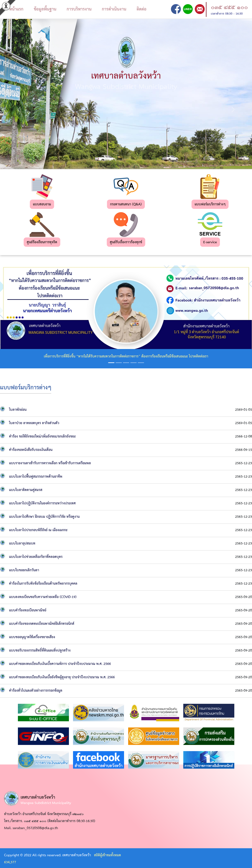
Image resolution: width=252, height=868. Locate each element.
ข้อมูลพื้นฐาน (45, 9)
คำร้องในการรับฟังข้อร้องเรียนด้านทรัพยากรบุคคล (43, 584)
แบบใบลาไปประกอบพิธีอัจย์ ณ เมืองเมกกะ (38, 530)
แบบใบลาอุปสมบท (22, 544)
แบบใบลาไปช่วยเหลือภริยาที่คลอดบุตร (36, 557)
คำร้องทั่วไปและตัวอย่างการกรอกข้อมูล (36, 691)
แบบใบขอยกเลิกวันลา (24, 570)
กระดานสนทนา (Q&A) (126, 204)
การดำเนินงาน (114, 9)
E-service (210, 242)
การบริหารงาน (79, 9)
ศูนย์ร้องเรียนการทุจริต (42, 242)
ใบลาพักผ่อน (18, 410)
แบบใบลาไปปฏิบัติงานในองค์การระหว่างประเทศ (42, 503)
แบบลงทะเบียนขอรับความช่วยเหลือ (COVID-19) (43, 597)
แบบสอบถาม (42, 204)
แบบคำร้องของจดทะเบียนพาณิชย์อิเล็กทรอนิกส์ (42, 624)
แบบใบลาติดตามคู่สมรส (26, 490)
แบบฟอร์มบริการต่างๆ (210, 204)
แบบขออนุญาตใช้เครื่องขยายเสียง (32, 637)
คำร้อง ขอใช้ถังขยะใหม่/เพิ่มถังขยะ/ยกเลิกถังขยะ (42, 437)
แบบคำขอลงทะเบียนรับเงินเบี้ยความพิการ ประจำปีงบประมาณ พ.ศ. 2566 (60, 664)
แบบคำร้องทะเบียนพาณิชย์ (28, 610)
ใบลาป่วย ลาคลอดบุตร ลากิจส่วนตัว (34, 423)
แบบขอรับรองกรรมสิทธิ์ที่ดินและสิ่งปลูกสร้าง (40, 651)
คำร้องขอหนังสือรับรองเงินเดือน (31, 450)
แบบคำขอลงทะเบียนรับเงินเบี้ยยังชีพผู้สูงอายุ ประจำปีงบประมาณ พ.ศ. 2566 (62, 677)
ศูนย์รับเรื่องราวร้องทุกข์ (126, 242)
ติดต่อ (142, 9)
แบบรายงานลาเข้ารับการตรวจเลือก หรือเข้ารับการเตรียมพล (50, 463)
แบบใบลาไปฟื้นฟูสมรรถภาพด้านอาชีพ (36, 477)
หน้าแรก (16, 9)
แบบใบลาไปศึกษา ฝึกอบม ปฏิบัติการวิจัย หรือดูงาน (44, 517)
